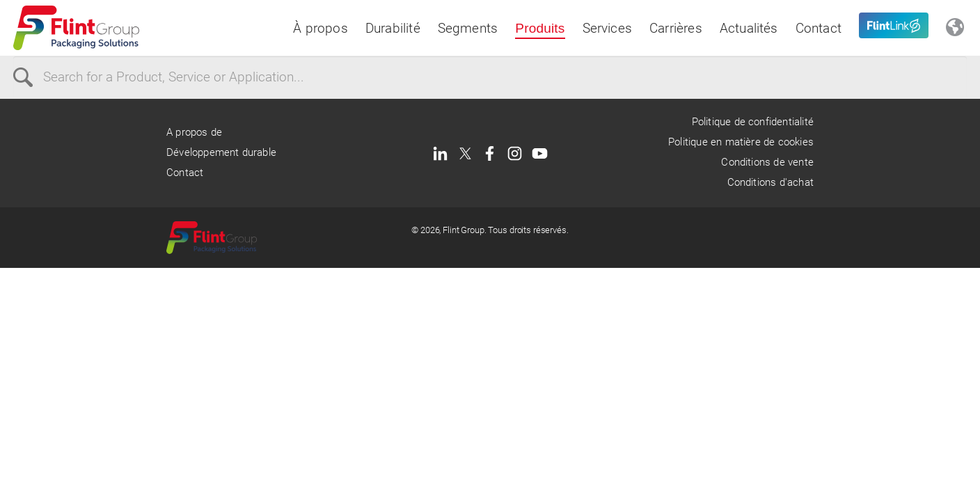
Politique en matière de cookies (741, 142)
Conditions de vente (767, 162)
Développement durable (221, 152)
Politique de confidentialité (753, 122)
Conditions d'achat (770, 182)
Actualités (749, 28)
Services (608, 28)
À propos (321, 28)
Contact (819, 28)
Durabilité (393, 28)
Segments (468, 28)
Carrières (676, 28)
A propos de (194, 132)
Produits (540, 28)
